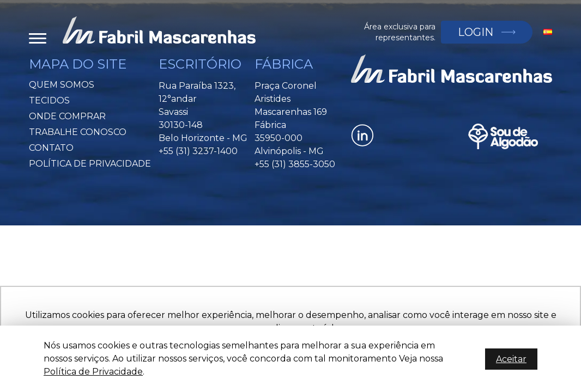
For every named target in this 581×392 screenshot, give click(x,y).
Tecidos (49, 100)
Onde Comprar (67, 116)
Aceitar (511, 359)
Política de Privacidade (93, 372)
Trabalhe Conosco (78, 132)
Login (476, 32)
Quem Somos (62, 85)
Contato (51, 148)
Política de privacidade (90, 164)
